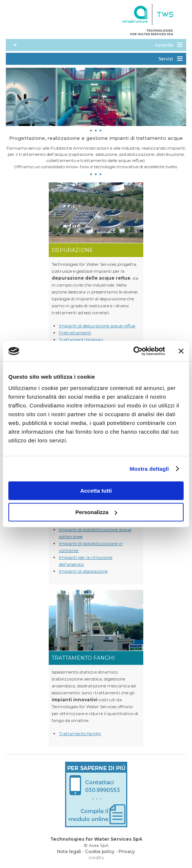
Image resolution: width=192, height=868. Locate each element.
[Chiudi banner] (181, 351)
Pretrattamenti (75, 333)
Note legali (69, 851)
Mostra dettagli (149, 469)
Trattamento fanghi (80, 733)
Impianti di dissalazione (83, 571)
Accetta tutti (96, 491)
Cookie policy (100, 851)
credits (96, 858)
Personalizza (96, 512)
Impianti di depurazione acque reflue (97, 326)
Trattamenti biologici (81, 340)
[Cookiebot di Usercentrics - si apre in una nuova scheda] (133, 351)
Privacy (127, 851)
